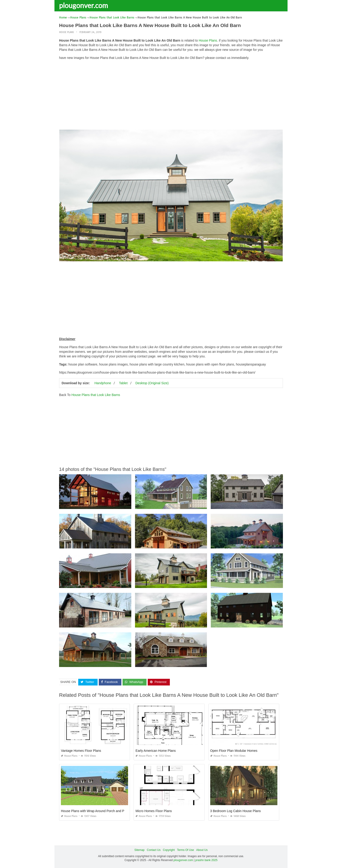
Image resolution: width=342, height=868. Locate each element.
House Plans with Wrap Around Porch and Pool (95, 811)
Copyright (169, 850)
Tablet (123, 383)
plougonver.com (84, 5)
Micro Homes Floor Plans (154, 811)
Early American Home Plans (156, 750)
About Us (202, 850)
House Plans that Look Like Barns (96, 395)
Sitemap (139, 850)
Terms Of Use (185, 850)
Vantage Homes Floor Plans (81, 750)
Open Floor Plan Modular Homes (234, 750)
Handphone (103, 383)
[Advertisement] (171, 96)
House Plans (66, 32)
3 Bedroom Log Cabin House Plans (235, 811)
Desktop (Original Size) (152, 383)
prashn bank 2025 (206, 860)
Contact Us (154, 850)
